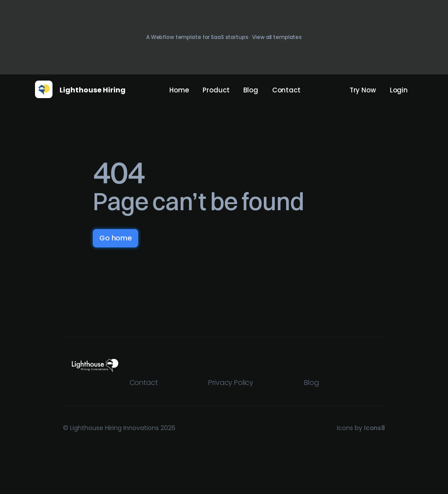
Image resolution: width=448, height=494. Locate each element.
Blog (250, 90)
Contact (286, 90)
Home (179, 90)
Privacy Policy (231, 383)
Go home (115, 238)
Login (399, 90)
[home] (44, 89)
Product (216, 90)
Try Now (363, 90)
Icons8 (374, 428)
